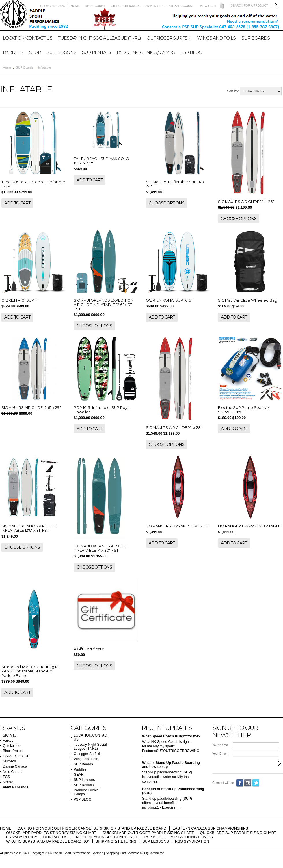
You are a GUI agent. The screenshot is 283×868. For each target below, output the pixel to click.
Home (75, 6)
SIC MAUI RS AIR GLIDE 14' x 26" (246, 202)
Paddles (13, 52)
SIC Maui (10, 735)
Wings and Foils (216, 38)
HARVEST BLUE (16, 756)
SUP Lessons (61, 52)
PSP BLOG (191, 52)
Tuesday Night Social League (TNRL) (99, 38)
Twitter (256, 783)
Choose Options (166, 203)
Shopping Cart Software (122, 853)
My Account (95, 6)
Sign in (151, 6)
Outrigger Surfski (169, 38)
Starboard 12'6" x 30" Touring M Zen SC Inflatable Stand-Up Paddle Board (30, 671)
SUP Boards (256, 38)
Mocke (8, 782)
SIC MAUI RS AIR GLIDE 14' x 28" (174, 428)
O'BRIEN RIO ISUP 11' (20, 300)
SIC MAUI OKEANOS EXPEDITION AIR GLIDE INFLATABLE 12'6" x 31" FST (104, 305)
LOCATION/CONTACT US (28, 38)
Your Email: (220, 754)
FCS (6, 777)
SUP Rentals (96, 52)
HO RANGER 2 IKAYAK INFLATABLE (177, 526)
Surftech (9, 761)
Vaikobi (9, 741)
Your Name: (220, 745)
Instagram (248, 783)
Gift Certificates (125, 6)
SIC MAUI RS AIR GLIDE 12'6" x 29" (31, 408)
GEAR (35, 52)
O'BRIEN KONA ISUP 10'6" (169, 300)
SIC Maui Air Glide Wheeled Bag (248, 300)
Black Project (13, 751)
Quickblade (12, 746)
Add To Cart (17, 203)
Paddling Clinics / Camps (146, 52)
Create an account (178, 6)
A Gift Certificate (89, 649)
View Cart (208, 6)
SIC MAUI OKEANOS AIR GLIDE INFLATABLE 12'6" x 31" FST (29, 528)
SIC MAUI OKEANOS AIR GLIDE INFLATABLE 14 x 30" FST (101, 548)
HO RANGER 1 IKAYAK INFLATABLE (249, 526)
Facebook (240, 783)
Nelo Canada (13, 772)
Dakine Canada (15, 766)
